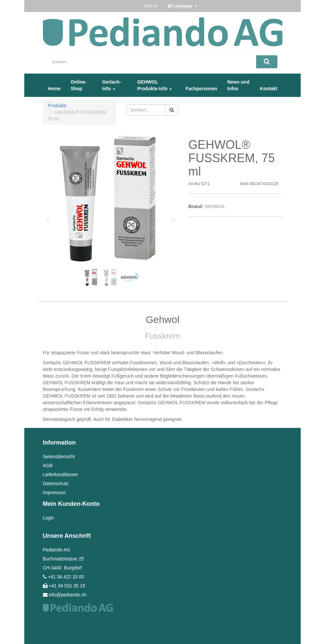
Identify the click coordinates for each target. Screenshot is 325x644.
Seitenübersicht (59, 457)
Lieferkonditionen (61, 475)
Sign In (151, 6)
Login (49, 518)
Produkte (57, 106)
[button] (50, 216)
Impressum (54, 492)
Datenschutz (56, 483)
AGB (48, 466)
